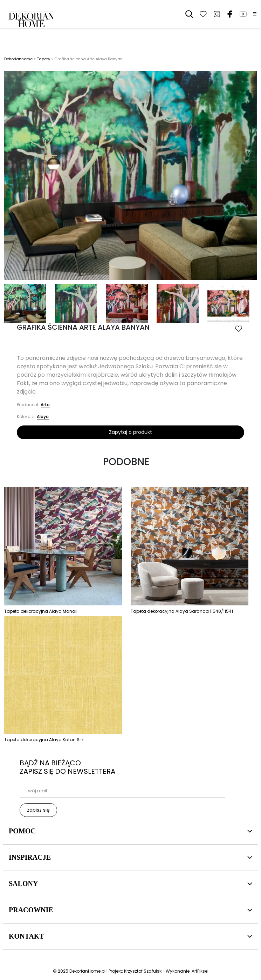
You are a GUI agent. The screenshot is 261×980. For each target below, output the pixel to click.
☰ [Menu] (255, 14)
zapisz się (38, 810)
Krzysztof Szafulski (143, 971)
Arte (45, 405)
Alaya (43, 417)
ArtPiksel (200, 971)
